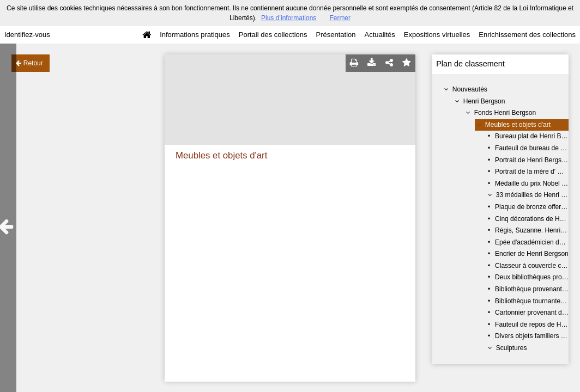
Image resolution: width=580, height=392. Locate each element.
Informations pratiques (195, 35)
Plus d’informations (289, 18)
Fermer (340, 18)
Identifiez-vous (27, 35)
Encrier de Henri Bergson (532, 254)
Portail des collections (273, 35)
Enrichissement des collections (527, 35)
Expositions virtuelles (437, 35)
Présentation (336, 35)
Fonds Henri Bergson (505, 113)
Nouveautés (470, 89)
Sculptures (512, 348)
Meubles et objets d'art (518, 125)
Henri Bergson (484, 101)
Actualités (379, 35)
